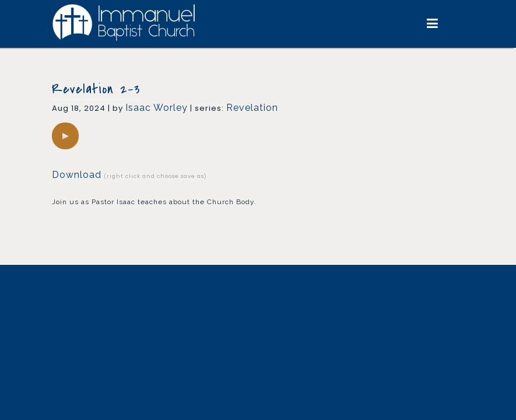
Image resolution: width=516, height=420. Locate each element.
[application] (65, 136)
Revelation (252, 108)
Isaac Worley (157, 108)
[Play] (65, 136)
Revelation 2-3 (96, 89)
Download (77, 175)
